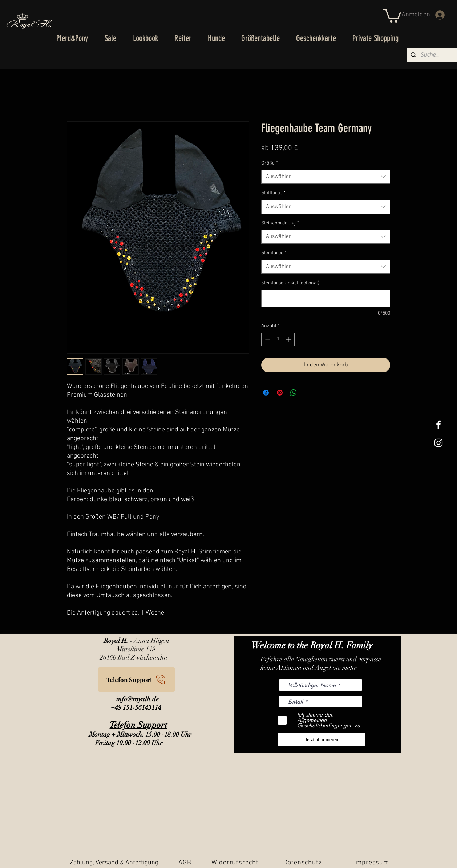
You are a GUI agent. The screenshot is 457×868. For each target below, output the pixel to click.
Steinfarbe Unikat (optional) (290, 283)
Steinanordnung (280, 223)
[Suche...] (434, 55)
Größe (270, 163)
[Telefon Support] (136, 680)
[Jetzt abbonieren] (322, 739)
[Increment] (289, 339)
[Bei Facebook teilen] (266, 393)
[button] (392, 15)
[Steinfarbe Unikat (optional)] (326, 298)
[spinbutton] (278, 339)
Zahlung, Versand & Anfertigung (114, 863)
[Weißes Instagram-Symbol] (438, 443)
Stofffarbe (273, 193)
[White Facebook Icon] (438, 425)
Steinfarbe (274, 253)
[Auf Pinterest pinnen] (280, 393)
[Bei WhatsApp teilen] (294, 393)
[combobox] (326, 177)
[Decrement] (267, 339)
